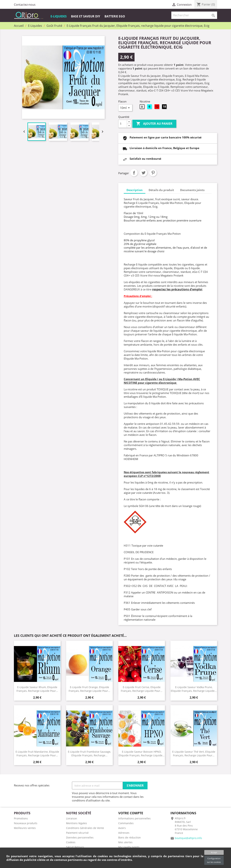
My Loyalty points (129, 847)
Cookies (71, 842)
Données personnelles (80, 837)
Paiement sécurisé (77, 833)
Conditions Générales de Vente (85, 828)
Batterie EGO (115, 16)
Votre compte (131, 813)
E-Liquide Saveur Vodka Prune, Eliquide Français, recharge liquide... (194, 689)
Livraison (72, 818)
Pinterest (153, 173)
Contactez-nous (25, 5)
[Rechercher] (194, 15)
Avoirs (122, 828)
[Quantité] (123, 124)
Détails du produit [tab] (161, 190)
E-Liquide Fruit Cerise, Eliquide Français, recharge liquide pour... (142, 689)
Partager (134, 173)
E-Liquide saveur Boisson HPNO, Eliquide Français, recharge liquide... (142, 753)
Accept (214, 852)
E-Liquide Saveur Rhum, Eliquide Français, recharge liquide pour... (37, 689)
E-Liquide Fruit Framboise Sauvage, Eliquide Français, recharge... (89, 753)
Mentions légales (77, 823)
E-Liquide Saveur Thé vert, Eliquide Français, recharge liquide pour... (194, 753)
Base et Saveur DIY (86, 16)
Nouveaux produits (26, 823)
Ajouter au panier (154, 124)
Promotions (21, 818)
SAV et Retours (75, 847)
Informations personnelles (134, 818)
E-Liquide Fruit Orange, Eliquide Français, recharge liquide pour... (89, 689)
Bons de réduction (130, 837)
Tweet (144, 173)
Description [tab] (135, 190)
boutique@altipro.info (188, 838)
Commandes (126, 823)
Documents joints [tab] (192, 190)
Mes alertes (125, 842)
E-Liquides (59, 16)
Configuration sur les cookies (214, 860)
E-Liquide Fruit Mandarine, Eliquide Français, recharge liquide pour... (37, 753)
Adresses (124, 833)
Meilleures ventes (25, 828)
